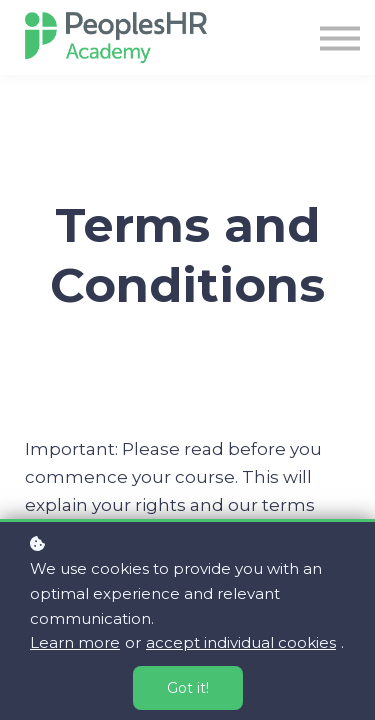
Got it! (188, 688)
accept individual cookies (241, 642)
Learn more (75, 642)
